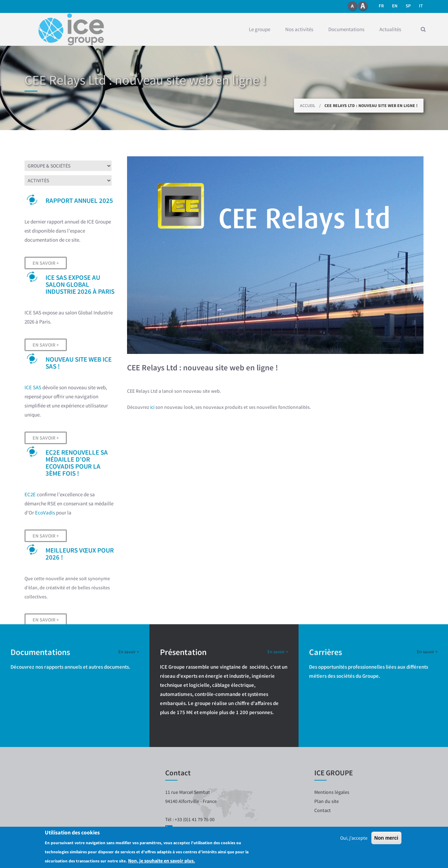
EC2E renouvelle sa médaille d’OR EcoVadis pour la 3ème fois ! (77, 463)
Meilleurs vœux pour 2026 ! (80, 554)
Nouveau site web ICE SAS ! (79, 363)
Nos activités (299, 29)
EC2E (30, 494)
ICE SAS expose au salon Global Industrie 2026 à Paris (80, 284)
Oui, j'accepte (354, 838)
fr (381, 6)
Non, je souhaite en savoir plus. (162, 861)
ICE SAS (33, 387)
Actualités (390, 29)
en (395, 6)
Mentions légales (332, 792)
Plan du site (327, 801)
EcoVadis (45, 513)
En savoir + (46, 263)
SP (408, 6)
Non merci (386, 838)
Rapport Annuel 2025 (79, 200)
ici (153, 407)
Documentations (346, 29)
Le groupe (260, 29)
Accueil (308, 105)
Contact (323, 810)
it (421, 6)
